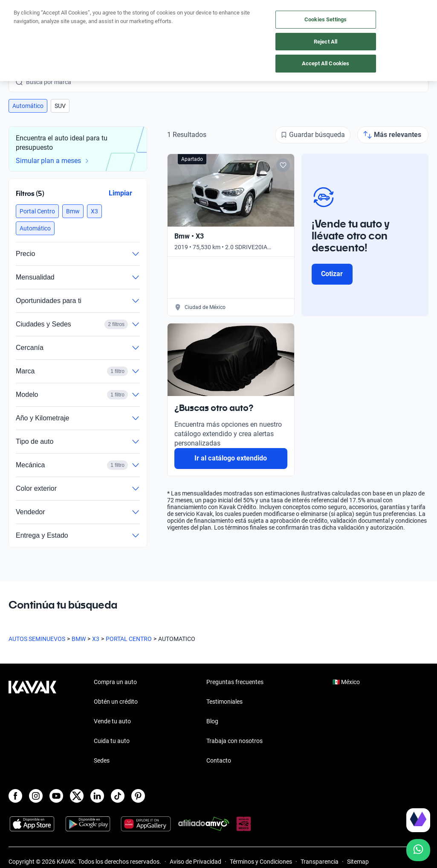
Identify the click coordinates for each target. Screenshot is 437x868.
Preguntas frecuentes (235, 682)
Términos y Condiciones (261, 862)
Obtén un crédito (116, 702)
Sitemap (358, 862)
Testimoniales (224, 702)
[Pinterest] (138, 796)
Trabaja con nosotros (234, 741)
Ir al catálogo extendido (231, 458)
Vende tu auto (112, 721)
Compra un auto (115, 682)
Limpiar (120, 193)
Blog (212, 721)
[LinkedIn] (97, 796)
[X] (77, 796)
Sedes (102, 760)
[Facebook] (15, 796)
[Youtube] (56, 796)
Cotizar (332, 274)
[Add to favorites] (283, 165)
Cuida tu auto (112, 741)
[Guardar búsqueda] (313, 135)
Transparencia (320, 862)
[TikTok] (118, 796)
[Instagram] (36, 796)
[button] (28, 106)
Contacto (219, 760)
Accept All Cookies (326, 63)
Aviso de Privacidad (195, 862)
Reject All (326, 42)
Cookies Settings (326, 19)
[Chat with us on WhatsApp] (418, 850)
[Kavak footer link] (32, 722)
